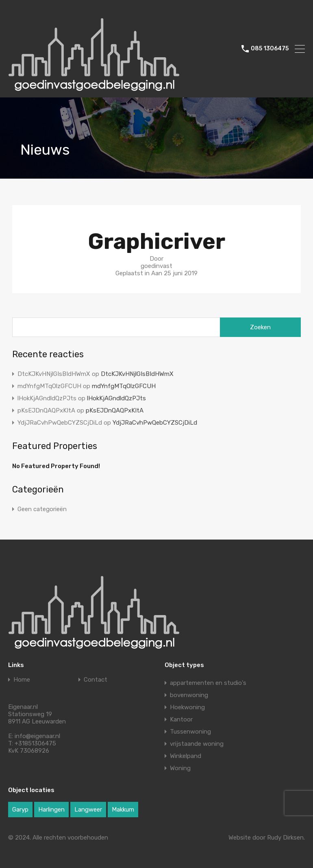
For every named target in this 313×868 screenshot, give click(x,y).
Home (22, 680)
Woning (180, 768)
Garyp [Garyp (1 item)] (20, 810)
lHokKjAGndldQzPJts (116, 398)
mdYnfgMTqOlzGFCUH (124, 386)
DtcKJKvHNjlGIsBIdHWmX (137, 374)
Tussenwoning (190, 732)
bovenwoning (189, 695)
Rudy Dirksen (285, 838)
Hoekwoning (187, 707)
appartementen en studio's (208, 683)
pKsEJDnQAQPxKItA (115, 410)
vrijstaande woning (197, 744)
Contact (96, 680)
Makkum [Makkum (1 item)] (123, 810)
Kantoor (181, 719)
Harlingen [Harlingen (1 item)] (51, 810)
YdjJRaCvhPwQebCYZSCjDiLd (155, 423)
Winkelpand (186, 756)
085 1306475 (270, 49)
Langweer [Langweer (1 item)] (88, 810)
